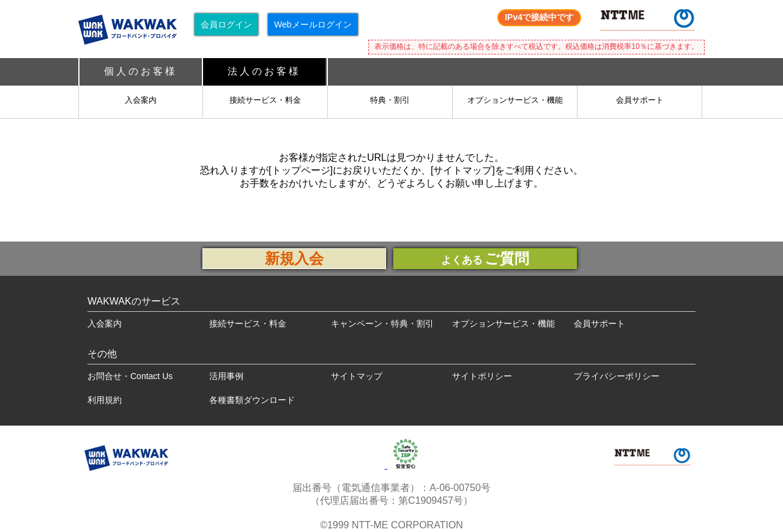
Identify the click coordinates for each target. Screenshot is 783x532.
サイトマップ (357, 376)
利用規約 (105, 400)
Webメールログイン (313, 24)
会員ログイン (226, 24)
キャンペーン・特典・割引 (382, 323)
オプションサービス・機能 (515, 100)
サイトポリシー (482, 376)
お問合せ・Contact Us (130, 376)
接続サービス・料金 (265, 100)
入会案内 (141, 100)
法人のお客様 (264, 71)
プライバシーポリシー (617, 376)
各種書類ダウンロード (252, 400)
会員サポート (640, 100)
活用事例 (226, 376)
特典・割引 (390, 100)
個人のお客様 (141, 71)
